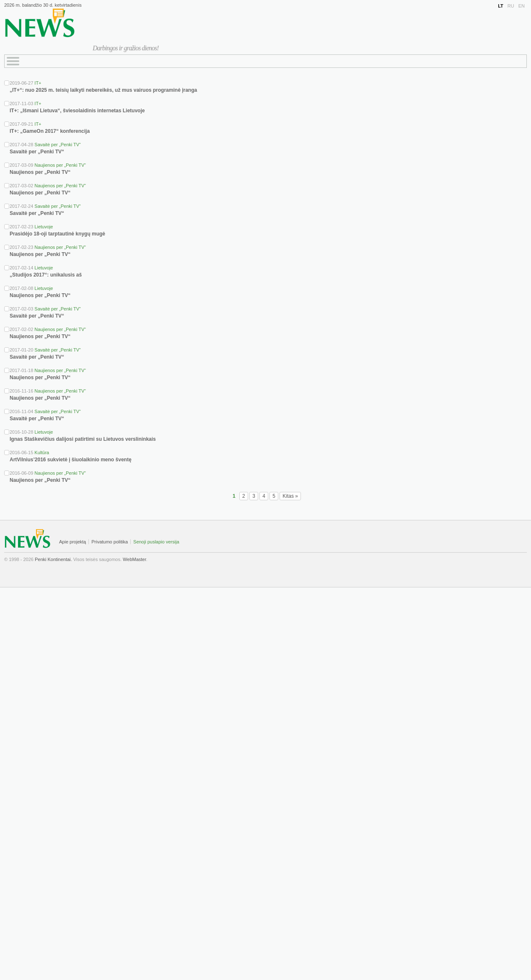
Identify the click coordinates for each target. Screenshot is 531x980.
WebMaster (134, 559)
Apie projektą (73, 542)
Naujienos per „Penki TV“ (60, 165)
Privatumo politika (110, 542)
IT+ (38, 83)
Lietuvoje (44, 227)
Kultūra (42, 453)
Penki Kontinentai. (53, 559)
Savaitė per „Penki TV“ (57, 145)
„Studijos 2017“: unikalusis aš (46, 275)
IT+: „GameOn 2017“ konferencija (50, 131)
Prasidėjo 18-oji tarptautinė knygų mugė (57, 234)
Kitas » (290, 496)
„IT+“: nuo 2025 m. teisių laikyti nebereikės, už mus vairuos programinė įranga (103, 90)
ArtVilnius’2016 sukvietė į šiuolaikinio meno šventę (71, 460)
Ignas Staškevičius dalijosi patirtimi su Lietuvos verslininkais (83, 439)
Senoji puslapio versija (156, 542)
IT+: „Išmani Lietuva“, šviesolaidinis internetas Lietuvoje (77, 111)
